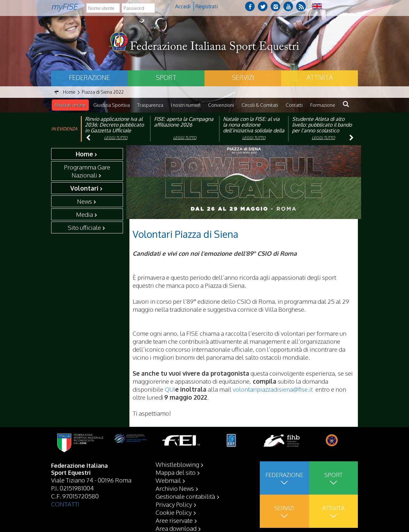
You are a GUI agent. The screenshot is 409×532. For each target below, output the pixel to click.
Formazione (323, 105)
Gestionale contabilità (185, 496)
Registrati (207, 6)
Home (84, 154)
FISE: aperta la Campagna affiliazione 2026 (184, 122)
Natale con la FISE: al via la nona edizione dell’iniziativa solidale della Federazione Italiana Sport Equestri (254, 130)
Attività (320, 77)
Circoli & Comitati (260, 105)
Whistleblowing (177, 464)
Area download (176, 528)
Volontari (84, 188)
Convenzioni (221, 105)
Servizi (243, 77)
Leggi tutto (116, 138)
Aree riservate (174, 520)
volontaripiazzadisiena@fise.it (273, 389)
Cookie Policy (174, 512)
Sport (166, 77)
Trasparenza (150, 105)
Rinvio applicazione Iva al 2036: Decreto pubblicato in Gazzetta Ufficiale (114, 125)
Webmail (168, 480)
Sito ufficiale (84, 227)
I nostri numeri (186, 105)
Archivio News (175, 488)
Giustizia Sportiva (112, 105)
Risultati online (70, 105)
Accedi (183, 6)
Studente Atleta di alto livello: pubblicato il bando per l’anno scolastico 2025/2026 (322, 128)
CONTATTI (65, 504)
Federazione (89, 77)
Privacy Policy (174, 504)
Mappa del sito (176, 472)
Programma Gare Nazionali (87, 171)
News (85, 201)
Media (85, 214)
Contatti (294, 105)
